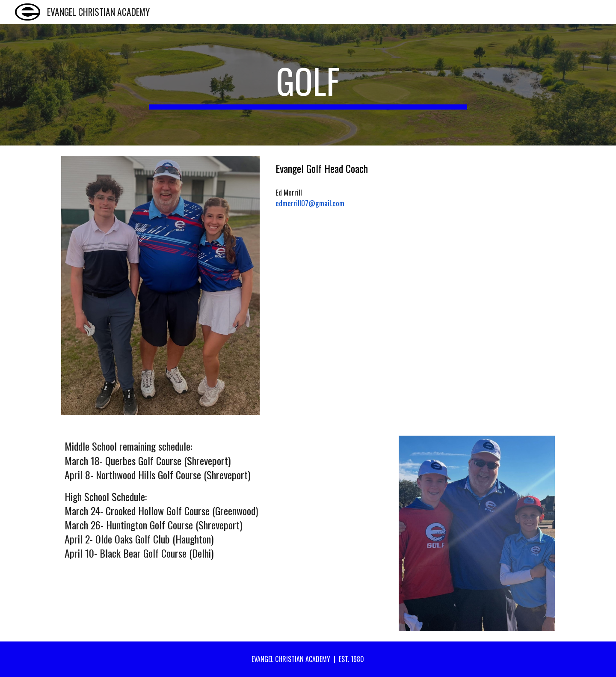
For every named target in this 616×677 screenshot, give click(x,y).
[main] (308, 85)
